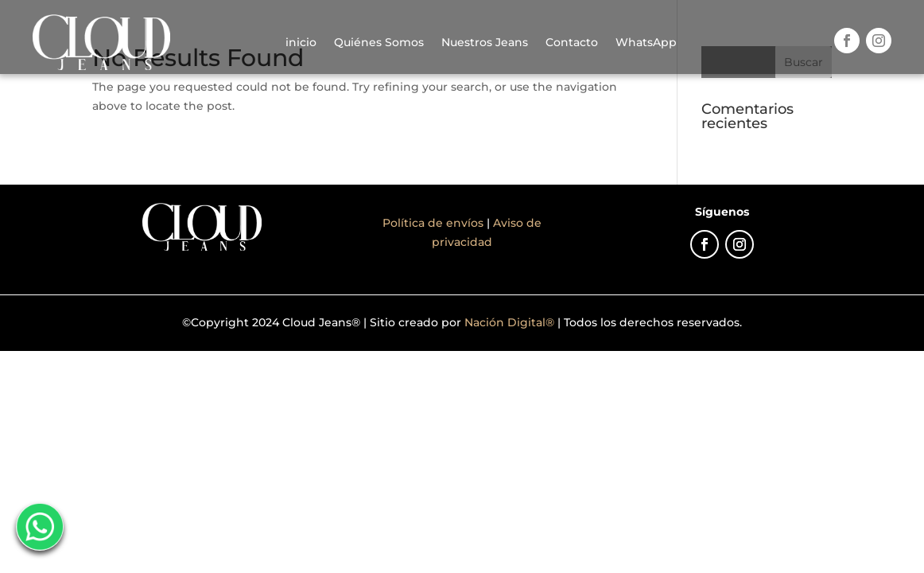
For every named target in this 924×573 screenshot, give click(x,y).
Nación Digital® (509, 322)
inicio (301, 42)
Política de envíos (435, 223)
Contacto (572, 42)
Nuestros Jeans (485, 42)
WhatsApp (646, 42)
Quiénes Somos (379, 42)
